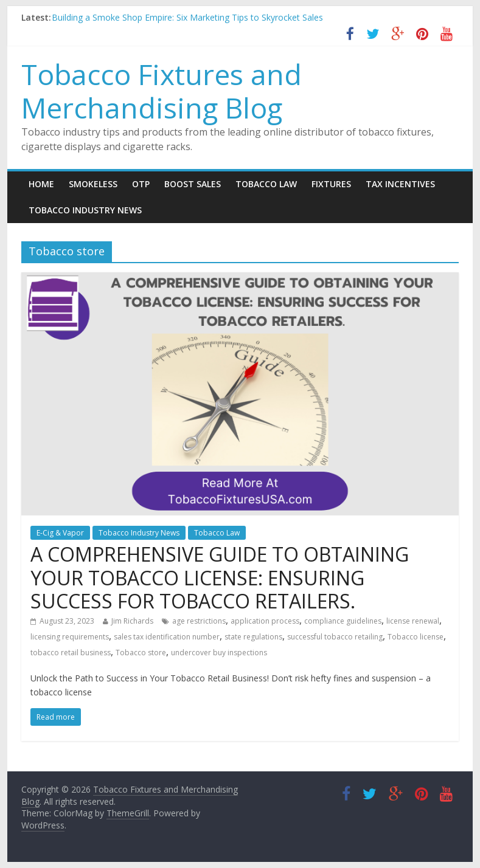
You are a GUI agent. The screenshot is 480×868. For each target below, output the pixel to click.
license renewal (413, 621)
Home (41, 184)
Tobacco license (416, 637)
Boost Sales (193, 184)
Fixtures (331, 184)
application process (265, 621)
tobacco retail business (71, 653)
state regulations (253, 637)
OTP (141, 184)
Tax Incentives (400, 184)
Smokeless (93, 184)
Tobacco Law (266, 184)
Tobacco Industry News (85, 210)
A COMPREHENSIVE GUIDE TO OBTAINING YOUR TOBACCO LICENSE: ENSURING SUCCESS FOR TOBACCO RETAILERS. (220, 577)
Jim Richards (132, 621)
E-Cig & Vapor (60, 533)
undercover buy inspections (219, 653)
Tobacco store (141, 653)
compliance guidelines (343, 621)
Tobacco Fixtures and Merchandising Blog (162, 91)
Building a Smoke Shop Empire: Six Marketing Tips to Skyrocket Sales (187, 17)
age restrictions (199, 621)
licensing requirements (70, 637)
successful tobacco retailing (335, 637)
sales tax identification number (167, 637)
